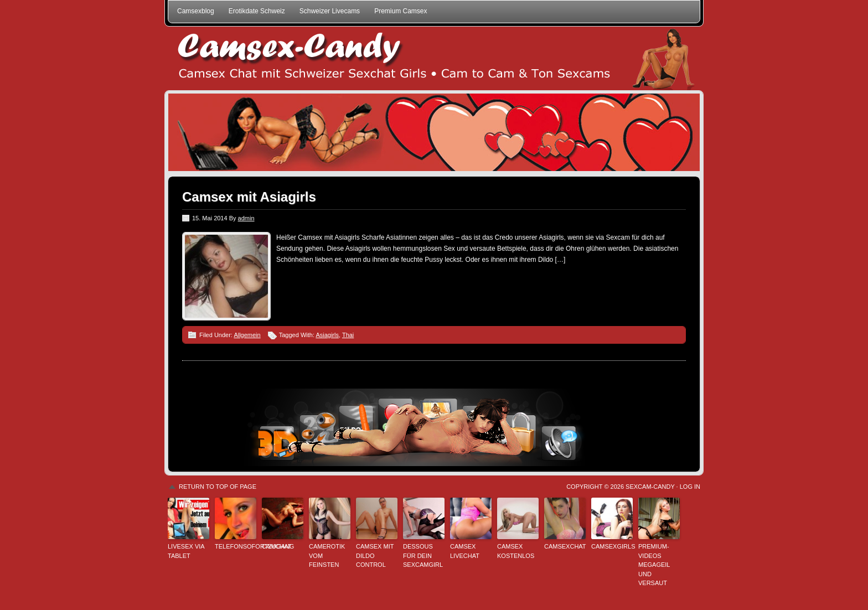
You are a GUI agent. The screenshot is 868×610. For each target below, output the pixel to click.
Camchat (277, 546)
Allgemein (247, 335)
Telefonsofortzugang (236, 546)
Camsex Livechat (465, 551)
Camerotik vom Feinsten (327, 555)
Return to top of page (218, 487)
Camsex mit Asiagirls (249, 197)
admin (246, 218)
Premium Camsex (401, 11)
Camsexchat (565, 546)
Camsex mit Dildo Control (375, 555)
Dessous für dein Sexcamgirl (423, 555)
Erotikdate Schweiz (257, 11)
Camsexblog (196, 11)
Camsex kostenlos (516, 551)
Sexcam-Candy (650, 487)
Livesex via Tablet (186, 551)
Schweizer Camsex (434, 58)
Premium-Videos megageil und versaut (654, 565)
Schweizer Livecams (330, 11)
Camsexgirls (612, 546)
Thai (348, 335)
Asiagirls (327, 335)
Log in (690, 487)
